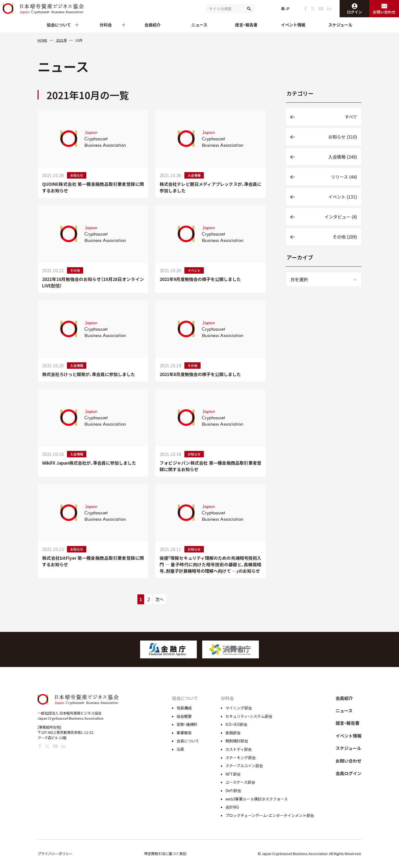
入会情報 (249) (343, 157)
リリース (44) (344, 177)
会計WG (232, 807)
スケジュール (340, 25)
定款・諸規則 (187, 724)
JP (288, 9)
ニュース (199, 25)
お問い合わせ (349, 761)
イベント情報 (293, 25)
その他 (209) (345, 237)
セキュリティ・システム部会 (249, 716)
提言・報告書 (246, 25)
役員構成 (184, 708)
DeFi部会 (233, 790)
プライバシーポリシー (55, 854)
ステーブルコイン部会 (244, 766)
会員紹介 (153, 25)
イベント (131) (343, 197)
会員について (188, 741)
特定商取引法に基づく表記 (165, 854)
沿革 (180, 749)
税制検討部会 (237, 741)
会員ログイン (349, 773)
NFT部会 (233, 774)
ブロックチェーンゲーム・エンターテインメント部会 (270, 815)
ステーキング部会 (241, 758)
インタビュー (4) (341, 217)
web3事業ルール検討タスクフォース (257, 799)
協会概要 (184, 716)
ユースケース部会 (240, 782)
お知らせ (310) (343, 137)
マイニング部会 (239, 708)
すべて (351, 117)
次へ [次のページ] (160, 599)
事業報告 (184, 733)
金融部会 (233, 733)
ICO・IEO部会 (236, 724)
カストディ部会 (239, 749)
